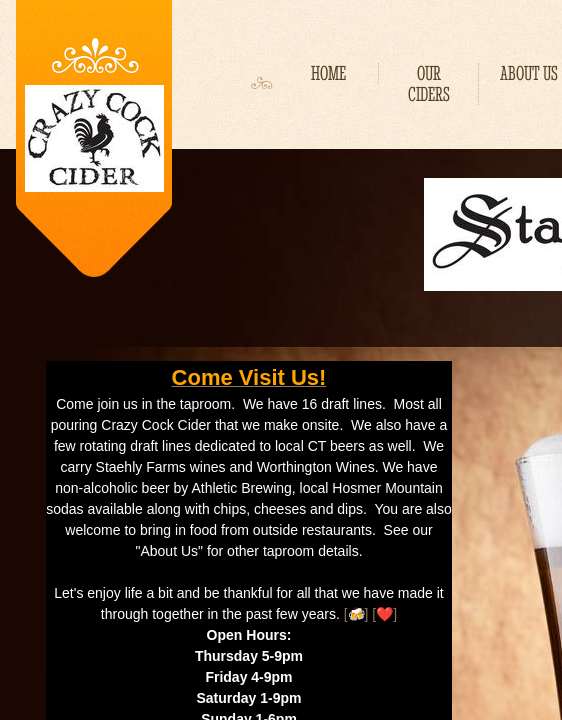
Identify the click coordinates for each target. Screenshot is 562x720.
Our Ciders (429, 84)
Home (328, 73)
